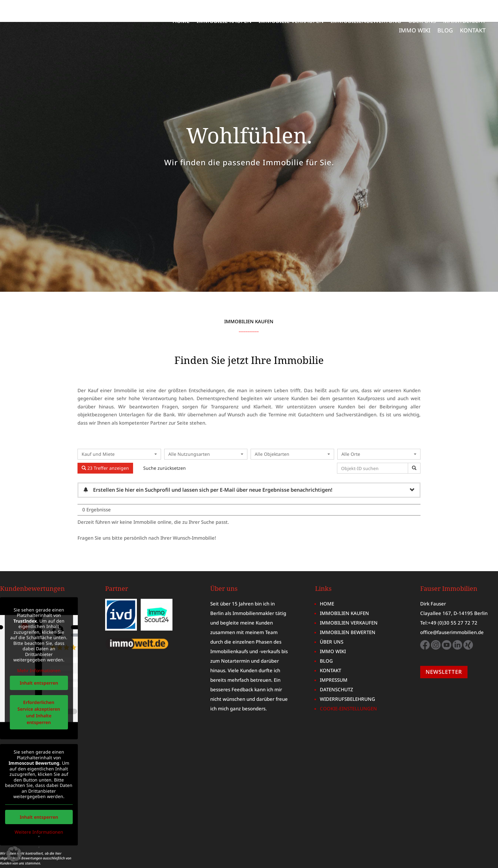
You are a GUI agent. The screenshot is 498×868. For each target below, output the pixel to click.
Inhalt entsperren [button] (39, 661)
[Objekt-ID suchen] (374, 446)
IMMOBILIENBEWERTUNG (366, 21)
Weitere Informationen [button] (39, 810)
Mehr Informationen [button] (39, 649)
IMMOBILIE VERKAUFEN (291, 21)
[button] (14, 854)
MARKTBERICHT (464, 21)
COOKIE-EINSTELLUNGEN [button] (348, 687)
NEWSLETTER (444, 650)
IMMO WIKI (415, 31)
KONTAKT (473, 31)
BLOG (445, 31)
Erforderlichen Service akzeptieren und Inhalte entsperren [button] (39, 690)
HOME (181, 21)
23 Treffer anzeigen (105, 446)
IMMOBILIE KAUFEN (224, 21)
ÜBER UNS (422, 21)
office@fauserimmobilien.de (452, 610)
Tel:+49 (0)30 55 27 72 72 (449, 601)
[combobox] (119, 432)
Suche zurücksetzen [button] (165, 446)
